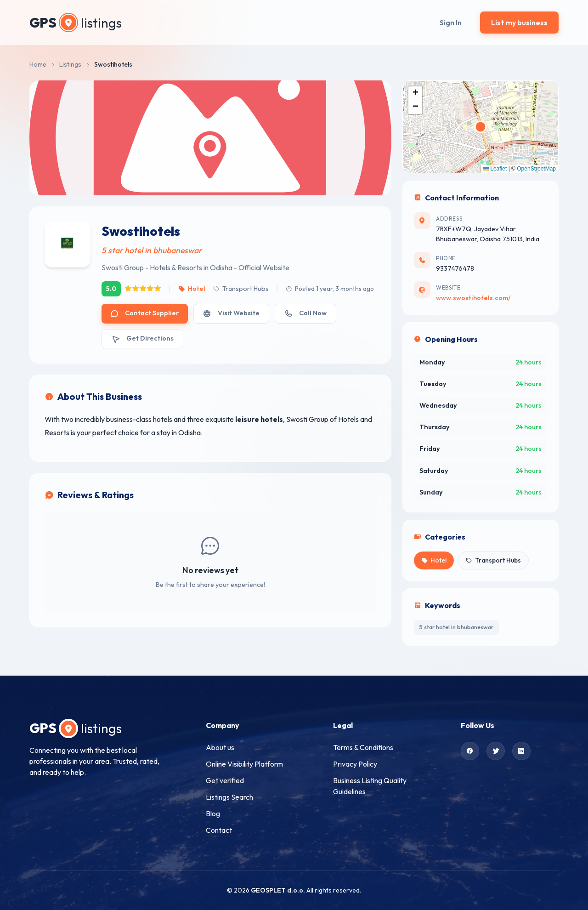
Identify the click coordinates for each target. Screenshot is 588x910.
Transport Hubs (241, 289)
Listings (70, 64)
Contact (219, 830)
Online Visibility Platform (244, 764)
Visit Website (231, 313)
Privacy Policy (355, 764)
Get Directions (142, 338)
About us (220, 747)
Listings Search (229, 797)
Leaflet (495, 169)
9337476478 (455, 268)
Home (38, 64)
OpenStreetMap (536, 169)
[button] (415, 93)
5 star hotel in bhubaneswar (456, 627)
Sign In (451, 23)
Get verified (225, 780)
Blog (213, 813)
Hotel (192, 289)
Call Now (305, 313)
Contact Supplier (145, 313)
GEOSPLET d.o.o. (278, 890)
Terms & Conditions (363, 747)
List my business (519, 23)
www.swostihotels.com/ (473, 298)
